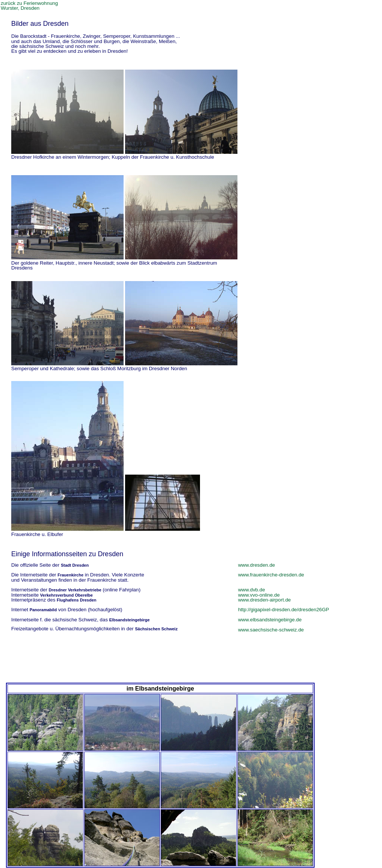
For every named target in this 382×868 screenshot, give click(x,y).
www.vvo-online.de (259, 595)
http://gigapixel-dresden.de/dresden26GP (284, 610)
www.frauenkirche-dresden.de (271, 575)
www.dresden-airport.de (265, 600)
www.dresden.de (257, 565)
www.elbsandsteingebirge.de (270, 620)
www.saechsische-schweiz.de (271, 630)
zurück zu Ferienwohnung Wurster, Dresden (29, 6)
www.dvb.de (252, 590)
